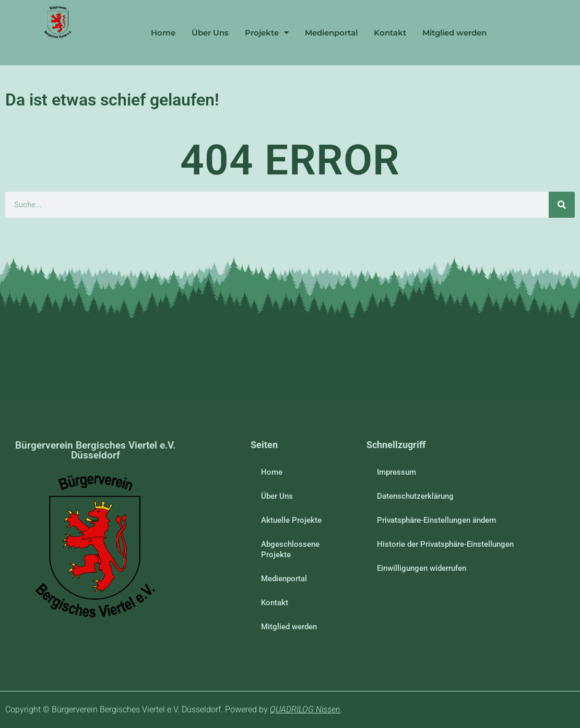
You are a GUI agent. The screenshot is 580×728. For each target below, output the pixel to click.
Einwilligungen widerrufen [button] (422, 568)
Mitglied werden (454, 33)
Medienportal (331, 33)
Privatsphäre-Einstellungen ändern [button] (436, 520)
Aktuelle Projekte (291, 520)
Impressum (396, 472)
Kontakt (390, 33)
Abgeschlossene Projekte (290, 549)
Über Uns (210, 33)
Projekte (267, 33)
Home (163, 33)
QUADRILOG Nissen (305, 709)
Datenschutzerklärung (415, 496)
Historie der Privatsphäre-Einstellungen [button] (445, 544)
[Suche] (562, 205)
